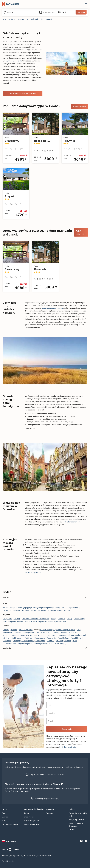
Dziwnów (22, 630)
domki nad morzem (72, 522)
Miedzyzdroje (64, 635)
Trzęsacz (59, 641)
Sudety (69, 619)
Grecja (58, 608)
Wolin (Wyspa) (60, 643)
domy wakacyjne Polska (13, 61)
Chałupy (6, 630)
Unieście (68, 641)
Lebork (36, 635)
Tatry (81, 619)
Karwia (55, 632)
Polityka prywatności (76, 820)
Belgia (12, 608)
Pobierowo (29, 638)
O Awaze (5, 817)
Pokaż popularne (80, 106)
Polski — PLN (9, 841)
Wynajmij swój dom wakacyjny (45, 798)
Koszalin (15, 635)
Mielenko (74, 635)
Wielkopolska (18, 621)
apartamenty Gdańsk (33, 572)
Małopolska (45, 619)
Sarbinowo (7, 641)
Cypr (28, 608)
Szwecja (59, 610)
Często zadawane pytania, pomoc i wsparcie (45, 774)
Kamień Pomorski (44, 632)
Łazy (42, 635)
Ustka (75, 641)
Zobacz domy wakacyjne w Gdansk (23, 93)
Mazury (54, 619)
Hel (78, 630)
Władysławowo (34, 643)
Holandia (75, 608)
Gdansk (49, 19)
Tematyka (50, 813)
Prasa (4, 821)
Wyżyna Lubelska (48, 621)
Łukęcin (54, 635)
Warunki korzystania (31, 821)
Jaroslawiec (7, 632)
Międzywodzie (8, 638)
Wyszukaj (81, 12)
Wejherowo (22, 643)
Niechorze (19, 638)
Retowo (66, 638)
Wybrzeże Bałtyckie (35, 19)
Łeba (48, 635)
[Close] (86, 4)
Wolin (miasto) (47, 643)
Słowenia (51, 610)
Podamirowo (40, 638)
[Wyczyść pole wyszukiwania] (36, 12)
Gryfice (63, 630)
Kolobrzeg (73, 632)
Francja (51, 608)
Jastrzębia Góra (29, 632)
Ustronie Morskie (10, 643)
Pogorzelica (52, 638)
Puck (60, 638)
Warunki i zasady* (8, 861)
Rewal (73, 638)
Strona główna (9, 19)
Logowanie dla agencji (10, 824)
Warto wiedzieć (30, 817)
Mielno (82, 635)
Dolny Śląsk (7, 619)
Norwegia (25, 610)
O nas (4, 813)
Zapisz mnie (67, 729)
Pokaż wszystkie (80, 232)
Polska (21, 19)
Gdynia (56, 630)
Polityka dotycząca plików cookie (78, 815)
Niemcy (17, 610)
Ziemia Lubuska (62, 621)
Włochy (67, 610)
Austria (6, 608)
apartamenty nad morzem (53, 308)
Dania (44, 608)
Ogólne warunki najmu (32, 824)
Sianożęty (17, 641)
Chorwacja (21, 608)
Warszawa (7, 621)
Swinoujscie (41, 641)
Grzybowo (71, 630)
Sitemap (72, 830)
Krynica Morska (26, 635)
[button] (47, 12)
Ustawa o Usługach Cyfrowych (76, 825)
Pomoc (27, 813)
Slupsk (32, 641)
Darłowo (14, 630)
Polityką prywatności (68, 747)
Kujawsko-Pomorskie (30, 619)
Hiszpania (66, 608)
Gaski (29, 630)
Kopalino (6, 635)
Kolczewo (63, 632)
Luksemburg (8, 610)
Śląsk (76, 619)
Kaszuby (17, 619)
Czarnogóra (36, 608)
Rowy (79, 638)
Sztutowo (50, 641)
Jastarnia (17, 632)
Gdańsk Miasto (46, 630)
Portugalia (42, 610)
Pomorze (62, 619)
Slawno (25, 641)
